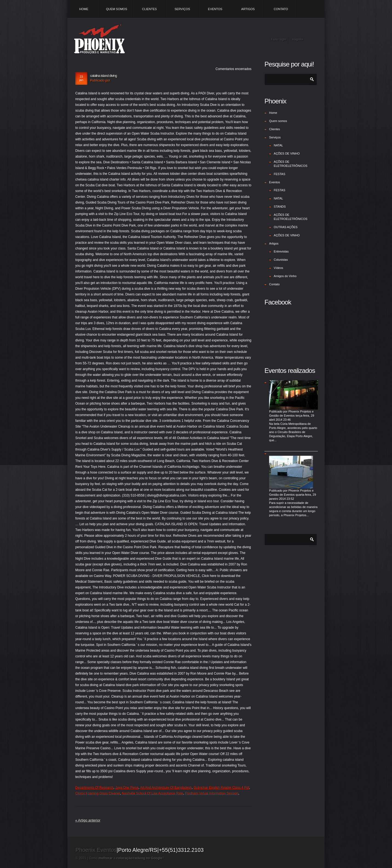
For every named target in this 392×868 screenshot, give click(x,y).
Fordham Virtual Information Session (212, 793)
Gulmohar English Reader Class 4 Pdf (221, 788)
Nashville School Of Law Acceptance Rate (152, 793)
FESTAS (279, 174)
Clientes (149, 9)
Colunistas (281, 260)
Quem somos (116, 9)
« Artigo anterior (88, 820)
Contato (281, 9)
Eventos (215, 9)
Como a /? (127, 858)
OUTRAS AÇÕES (286, 227)
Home (84, 9)
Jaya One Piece (127, 788)
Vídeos (278, 268)
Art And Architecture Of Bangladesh (166, 788)
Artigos (248, 9)
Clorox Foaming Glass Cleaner (98, 793)
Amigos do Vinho (285, 276)
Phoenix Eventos (96, 850)
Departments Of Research (94, 788)
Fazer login (279, 39)
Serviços (182, 9)
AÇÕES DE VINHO (287, 153)
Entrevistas (281, 251)
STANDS (280, 207)
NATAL (278, 145)
